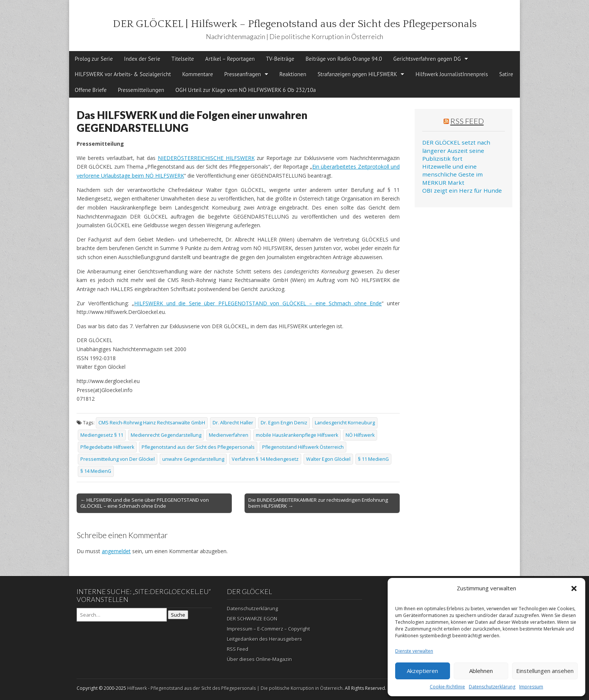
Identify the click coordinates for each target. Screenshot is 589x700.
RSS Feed (467, 121)
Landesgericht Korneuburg (345, 423)
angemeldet (116, 551)
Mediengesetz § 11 (102, 435)
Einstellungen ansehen (545, 671)
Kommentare (198, 74)
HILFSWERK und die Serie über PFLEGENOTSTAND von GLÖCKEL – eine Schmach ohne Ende (258, 303)
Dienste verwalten (414, 651)
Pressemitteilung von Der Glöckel (118, 459)
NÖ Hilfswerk (360, 435)
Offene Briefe (91, 90)
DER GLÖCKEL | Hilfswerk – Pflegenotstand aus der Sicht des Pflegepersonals (295, 24)
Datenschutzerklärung (492, 687)
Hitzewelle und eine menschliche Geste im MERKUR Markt (452, 174)
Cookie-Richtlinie (447, 687)
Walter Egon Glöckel (328, 459)
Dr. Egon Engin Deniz (284, 423)
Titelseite (183, 59)
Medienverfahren (229, 435)
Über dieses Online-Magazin (259, 659)
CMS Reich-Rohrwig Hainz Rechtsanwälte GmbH (152, 423)
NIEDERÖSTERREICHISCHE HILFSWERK (206, 158)
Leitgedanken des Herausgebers (264, 639)
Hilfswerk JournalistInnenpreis (452, 74)
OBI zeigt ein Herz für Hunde (462, 190)
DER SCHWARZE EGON (252, 619)
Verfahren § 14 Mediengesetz (265, 459)
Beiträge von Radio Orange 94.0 (344, 59)
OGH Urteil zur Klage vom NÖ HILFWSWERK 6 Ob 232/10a (246, 90)
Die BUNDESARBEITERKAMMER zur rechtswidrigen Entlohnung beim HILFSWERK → (318, 503)
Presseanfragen (243, 74)
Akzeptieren (422, 671)
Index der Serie (142, 59)
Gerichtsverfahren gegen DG (427, 59)
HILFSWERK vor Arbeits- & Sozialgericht (123, 74)
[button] (574, 588)
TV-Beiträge (280, 59)
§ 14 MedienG (96, 471)
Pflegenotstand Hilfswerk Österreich (303, 447)
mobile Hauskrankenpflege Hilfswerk (297, 435)
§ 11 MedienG (373, 459)
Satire (506, 74)
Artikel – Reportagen (230, 59)
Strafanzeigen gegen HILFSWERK (357, 74)
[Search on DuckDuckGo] (122, 615)
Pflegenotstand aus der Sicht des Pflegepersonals (198, 447)
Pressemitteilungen (141, 90)
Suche (178, 615)
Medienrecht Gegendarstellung (166, 435)
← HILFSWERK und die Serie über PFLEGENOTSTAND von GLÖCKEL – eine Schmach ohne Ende (145, 503)
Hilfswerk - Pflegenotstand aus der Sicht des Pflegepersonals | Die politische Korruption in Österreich (235, 688)
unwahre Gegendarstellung (193, 459)
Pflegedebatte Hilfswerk (107, 447)
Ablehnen (481, 671)
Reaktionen (293, 74)
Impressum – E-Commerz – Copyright (268, 629)
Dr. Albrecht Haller (233, 423)
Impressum (531, 687)
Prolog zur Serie (94, 59)
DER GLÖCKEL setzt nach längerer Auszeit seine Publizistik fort (456, 150)
